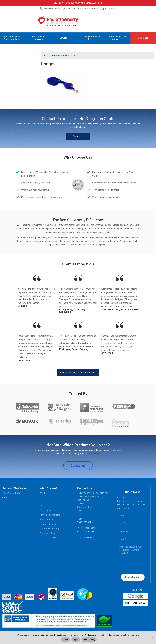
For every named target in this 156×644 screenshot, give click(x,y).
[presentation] (136, 565)
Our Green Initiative (48, 538)
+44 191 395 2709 (86, 531)
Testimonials (46, 498)
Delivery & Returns (48, 510)
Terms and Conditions (50, 515)
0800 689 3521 (50, 9)
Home (46, 56)
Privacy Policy (46, 519)
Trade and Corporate (12, 493)
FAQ (42, 506)
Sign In (69, 9)
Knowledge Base (60, 56)
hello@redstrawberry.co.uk (90, 537)
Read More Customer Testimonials (78, 373)
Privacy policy (89, 640)
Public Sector (8, 498)
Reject (76, 640)
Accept (65, 640)
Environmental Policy (50, 528)
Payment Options (48, 524)
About (43, 493)
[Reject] (152, 638)
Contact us (108, 9)
